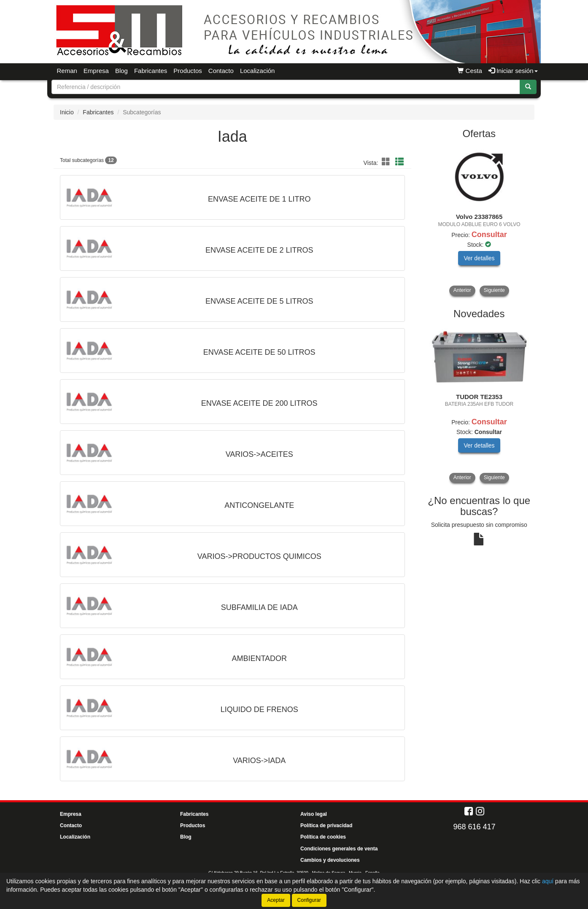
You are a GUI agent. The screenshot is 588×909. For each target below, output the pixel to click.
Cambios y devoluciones (330, 860)
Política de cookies (323, 837)
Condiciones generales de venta (339, 849)
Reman (67, 71)
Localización (258, 71)
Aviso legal (314, 814)
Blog (121, 71)
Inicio (67, 112)
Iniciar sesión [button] (513, 71)
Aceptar (276, 900)
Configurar (309, 900)
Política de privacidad (326, 825)
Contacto (221, 71)
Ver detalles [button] (479, 258)
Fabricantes (151, 71)
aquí (548, 881)
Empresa (96, 71)
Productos (188, 71)
